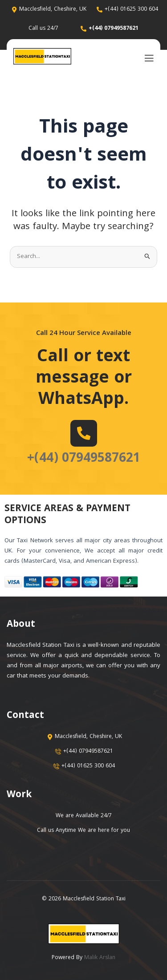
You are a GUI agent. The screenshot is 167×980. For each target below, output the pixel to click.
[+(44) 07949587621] (84, 433)
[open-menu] (147, 58)
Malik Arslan (100, 958)
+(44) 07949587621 (84, 459)
